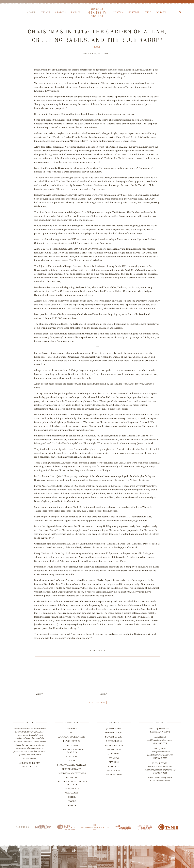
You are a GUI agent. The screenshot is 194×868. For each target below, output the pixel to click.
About (31, 12)
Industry (72, 777)
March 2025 (114, 771)
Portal (118, 12)
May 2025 (114, 762)
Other (108, 54)
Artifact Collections (72, 737)
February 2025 (114, 775)
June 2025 (114, 758)
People (72, 801)
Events (76, 12)
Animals (72, 729)
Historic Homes (72, 769)
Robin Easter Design (163, 780)
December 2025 (114, 733)
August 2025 (114, 750)
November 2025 (114, 737)
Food (72, 761)
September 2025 (114, 745)
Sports (72, 805)
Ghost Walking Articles (72, 765)
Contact (134, 12)
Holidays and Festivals (72, 773)
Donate (161, 12)
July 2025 (114, 754)
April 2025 (114, 766)
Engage (45, 12)
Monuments (72, 789)
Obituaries (72, 793)
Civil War (72, 756)
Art (72, 733)
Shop (148, 12)
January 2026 (114, 729)
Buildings (72, 745)
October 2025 (114, 741)
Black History (72, 741)
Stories (61, 12)
